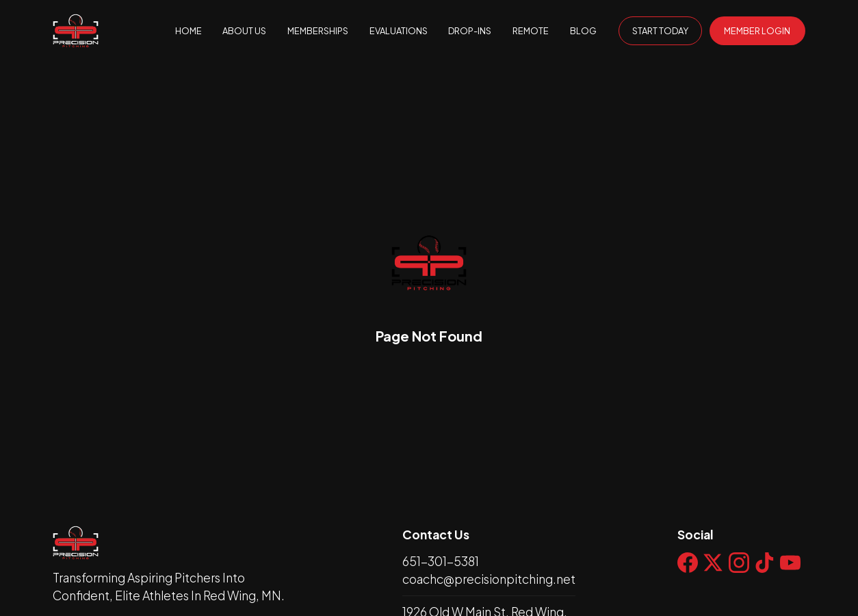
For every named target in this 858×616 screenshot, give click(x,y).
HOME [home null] (188, 31)
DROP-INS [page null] (470, 31)
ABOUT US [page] (244, 31)
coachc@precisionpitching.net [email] (489, 579)
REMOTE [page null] (531, 31)
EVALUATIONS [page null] (399, 31)
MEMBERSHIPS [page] (318, 31)
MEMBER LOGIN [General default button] (757, 31)
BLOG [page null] (583, 31)
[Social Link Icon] (690, 573)
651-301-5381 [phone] (441, 561)
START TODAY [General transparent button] (660, 31)
